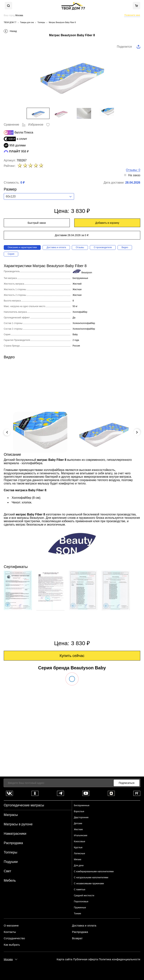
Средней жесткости (84, 896)
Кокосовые (79, 841)
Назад (13, 31)
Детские (78, 823)
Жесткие (78, 829)
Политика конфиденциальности (120, 959)
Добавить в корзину (107, 223)
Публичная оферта (85, 959)
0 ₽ (22, 183)
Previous (7, 432)
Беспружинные (82, 805)
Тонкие (77, 914)
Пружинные (80, 908)
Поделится (124, 47)
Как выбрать (12, 945)
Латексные (79, 853)
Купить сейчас (72, 656)
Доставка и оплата (56, 247)
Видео (125, 247)
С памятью (80, 890)
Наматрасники (15, 834)
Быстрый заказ (37, 223)
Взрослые (79, 811)
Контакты (10, 932)
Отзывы (80, 247)
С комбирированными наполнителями (94, 872)
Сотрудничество (14, 938)
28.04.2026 (133, 183)
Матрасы (11, 815)
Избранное (39, 125)
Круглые (78, 847)
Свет (7, 871)
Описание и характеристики (22, 247)
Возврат (77, 938)
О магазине (11, 926)
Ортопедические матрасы (24, 805)
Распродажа (13, 843)
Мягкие (78, 859)
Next (137, 432)
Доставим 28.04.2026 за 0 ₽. (72, 235)
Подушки (11, 862)
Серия (11, 254)
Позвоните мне (132, 15)
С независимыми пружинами (89, 884)
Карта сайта (64, 959)
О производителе (103, 247)
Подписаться (127, 783)
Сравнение (15, 125)
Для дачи (79, 866)
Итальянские (81, 835)
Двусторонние (81, 817)
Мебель (10, 881)
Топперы (10, 852)
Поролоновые (81, 902)
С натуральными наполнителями (91, 878)
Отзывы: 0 (133, 170)
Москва (8, 959)
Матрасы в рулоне (18, 824)
